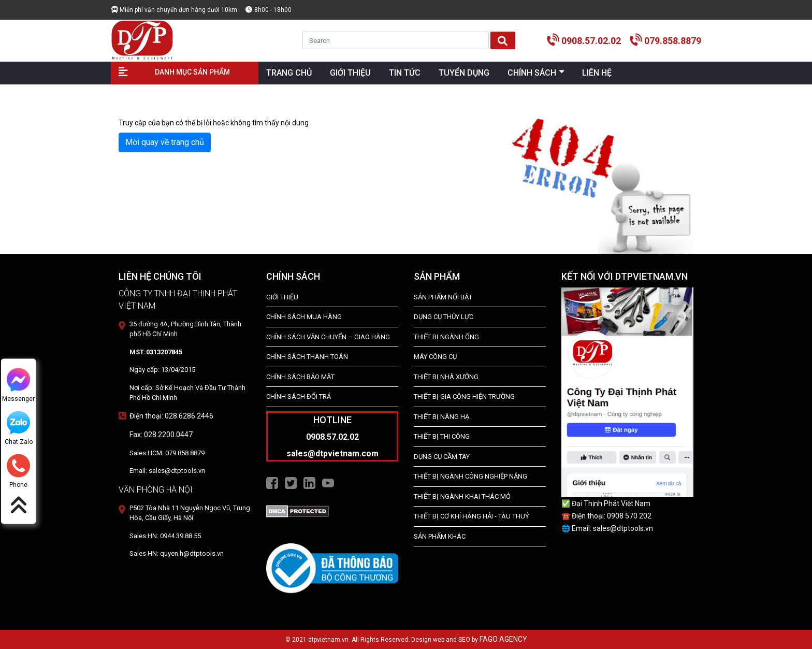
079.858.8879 (673, 41)
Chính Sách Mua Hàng (304, 317)
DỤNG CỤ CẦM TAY (442, 457)
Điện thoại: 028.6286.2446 (171, 416)
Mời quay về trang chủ (165, 142)
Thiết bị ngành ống (446, 337)
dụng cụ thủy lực (444, 317)
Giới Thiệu (282, 297)
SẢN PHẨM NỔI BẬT (443, 297)
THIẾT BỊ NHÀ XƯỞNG (446, 377)
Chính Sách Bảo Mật (300, 377)
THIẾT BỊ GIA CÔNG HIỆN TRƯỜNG (464, 396)
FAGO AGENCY (503, 639)
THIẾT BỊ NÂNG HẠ (441, 417)
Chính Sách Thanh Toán (307, 357)
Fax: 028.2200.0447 (161, 435)
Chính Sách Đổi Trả (299, 396)
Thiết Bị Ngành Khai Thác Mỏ (462, 496)
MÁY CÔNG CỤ (435, 357)
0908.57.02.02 (591, 41)
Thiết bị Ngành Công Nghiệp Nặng (470, 476)
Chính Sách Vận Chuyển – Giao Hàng (328, 337)
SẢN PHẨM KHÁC (440, 536)
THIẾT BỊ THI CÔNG (442, 436)
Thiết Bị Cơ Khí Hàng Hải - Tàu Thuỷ (472, 516)
